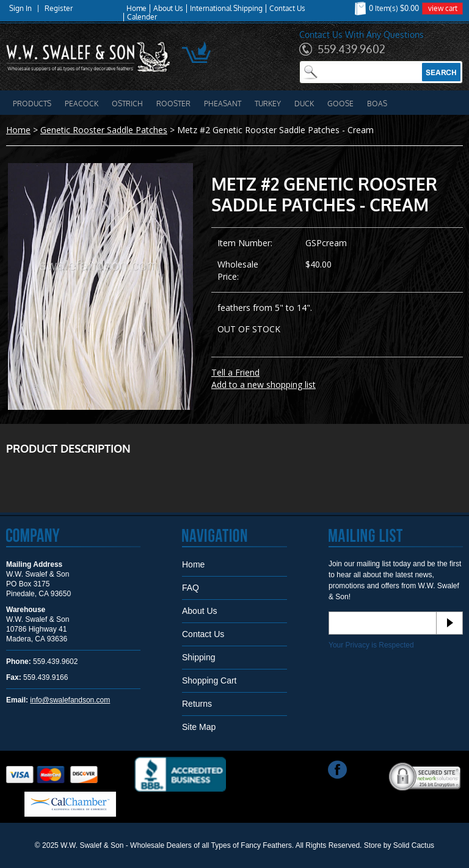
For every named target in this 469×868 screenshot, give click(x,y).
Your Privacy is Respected (371, 645)
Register (59, 9)
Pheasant (223, 104)
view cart (443, 8)
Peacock (82, 104)
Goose (340, 104)
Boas (377, 104)
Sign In (20, 9)
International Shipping (226, 9)
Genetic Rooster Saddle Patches (104, 130)
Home (136, 9)
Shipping (199, 657)
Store (373, 845)
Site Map (199, 727)
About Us (168, 9)
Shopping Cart (209, 680)
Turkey (268, 104)
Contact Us (287, 9)
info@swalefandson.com (70, 700)
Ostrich (127, 104)
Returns (197, 704)
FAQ (191, 588)
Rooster (173, 104)
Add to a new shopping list (264, 385)
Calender (142, 17)
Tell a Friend (235, 372)
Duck (304, 104)
